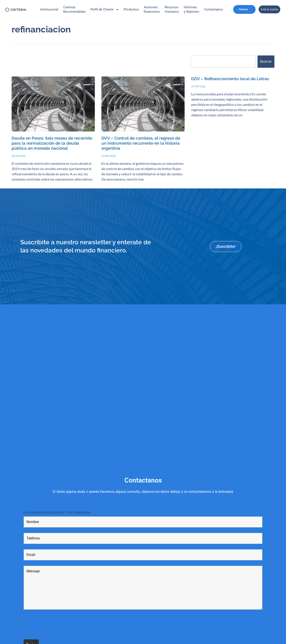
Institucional (49, 9)
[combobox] (223, 62)
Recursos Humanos (172, 9)
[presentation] (57, 625)
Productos (131, 9)
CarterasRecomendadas (74, 9)
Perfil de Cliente (105, 10)
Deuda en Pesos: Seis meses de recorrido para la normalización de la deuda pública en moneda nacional (52, 143)
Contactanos (214, 9)
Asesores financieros (152, 9)
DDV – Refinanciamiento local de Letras (230, 79)
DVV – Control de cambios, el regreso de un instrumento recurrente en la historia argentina (141, 143)
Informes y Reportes (192, 9)
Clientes (244, 9)
